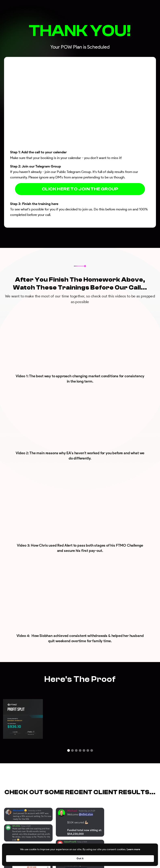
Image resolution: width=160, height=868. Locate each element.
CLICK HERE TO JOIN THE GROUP (80, 189)
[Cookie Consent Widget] (80, 858)
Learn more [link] (119, 858)
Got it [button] (146, 858)
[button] (69, 750)
